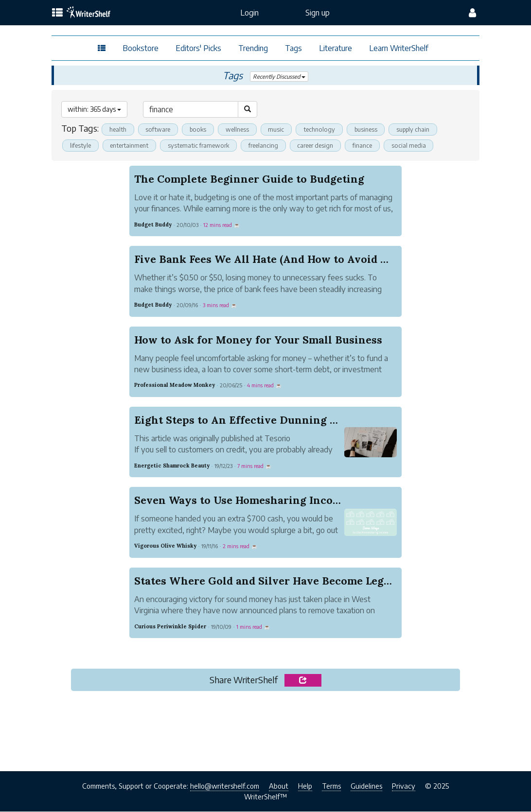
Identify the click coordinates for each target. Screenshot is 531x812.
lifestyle (81, 145)
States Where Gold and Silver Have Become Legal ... (269, 581)
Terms (331, 786)
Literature (336, 48)
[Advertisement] (265, 728)
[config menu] (472, 13)
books (200, 129)
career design (320, 145)
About (279, 786)
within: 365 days (94, 109)
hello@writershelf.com (225, 786)
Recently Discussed (279, 77)
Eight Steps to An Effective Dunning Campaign (258, 420)
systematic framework (201, 145)
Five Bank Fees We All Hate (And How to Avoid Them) (274, 259)
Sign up (318, 13)
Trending (253, 48)
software (159, 129)
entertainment (130, 145)
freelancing (267, 145)
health (118, 129)
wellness (240, 129)
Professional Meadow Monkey (175, 385)
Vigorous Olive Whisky (165, 546)
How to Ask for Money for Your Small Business (258, 340)
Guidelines (366, 786)
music (279, 129)
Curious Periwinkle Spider (170, 626)
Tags (293, 48)
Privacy (404, 786)
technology (323, 129)
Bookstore (141, 48)
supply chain (419, 129)
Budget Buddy (153, 225)
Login (249, 13)
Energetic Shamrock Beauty (172, 466)
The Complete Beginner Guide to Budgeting (249, 179)
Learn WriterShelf (399, 48)
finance (368, 145)
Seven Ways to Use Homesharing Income (241, 501)
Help (305, 786)
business (370, 129)
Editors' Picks (198, 48)
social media (415, 145)
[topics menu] (57, 13)
